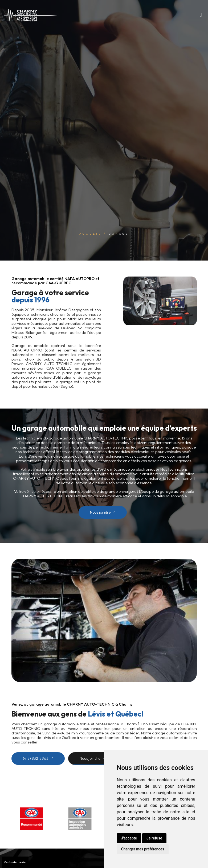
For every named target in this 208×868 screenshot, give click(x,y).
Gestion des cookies (15, 862)
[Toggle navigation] (201, 16)
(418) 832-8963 (38, 758)
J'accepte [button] (129, 838)
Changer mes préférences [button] (143, 849)
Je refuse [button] (154, 838)
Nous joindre (103, 512)
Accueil (91, 234)
